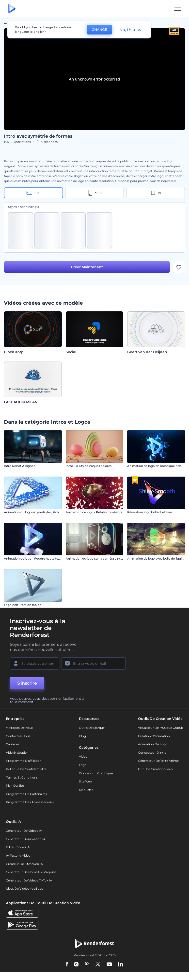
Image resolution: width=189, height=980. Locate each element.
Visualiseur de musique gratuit (161, 728)
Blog (82, 736)
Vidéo (83, 756)
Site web (85, 781)
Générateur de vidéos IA (24, 831)
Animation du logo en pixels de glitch (31, 512)
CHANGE (99, 30)
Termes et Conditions (22, 777)
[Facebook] (67, 964)
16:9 (33, 193)
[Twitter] (98, 964)
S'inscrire (27, 683)
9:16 (94, 193)
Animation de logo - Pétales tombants (94, 512)
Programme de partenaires (26, 794)
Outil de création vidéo (155, 769)
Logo (83, 765)
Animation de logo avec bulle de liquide (156, 558)
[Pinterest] (87, 964)
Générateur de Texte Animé (158, 761)
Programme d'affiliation (24, 761)
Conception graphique (96, 773)
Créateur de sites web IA (24, 864)
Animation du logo (153, 744)
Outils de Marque (92, 728)
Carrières (13, 744)
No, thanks (130, 30)
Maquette (86, 790)
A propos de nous (20, 728)
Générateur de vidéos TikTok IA (29, 880)
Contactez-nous (18, 736)
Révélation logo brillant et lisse (150, 512)
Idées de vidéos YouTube (24, 889)
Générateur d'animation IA (26, 839)
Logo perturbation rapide (23, 605)
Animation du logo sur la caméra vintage (96, 558)
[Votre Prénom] (34, 664)
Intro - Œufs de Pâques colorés (89, 466)
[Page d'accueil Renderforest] (12, 9)
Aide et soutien (17, 753)
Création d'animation (154, 736)
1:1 (156, 193)
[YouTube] (109, 964)
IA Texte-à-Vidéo (18, 855)
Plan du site (15, 786)
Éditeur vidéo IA (18, 847)
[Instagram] (76, 964)
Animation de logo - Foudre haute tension (35, 558)
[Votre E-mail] (94, 664)
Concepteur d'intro (152, 753)
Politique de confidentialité (26, 769)
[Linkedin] (121, 964)
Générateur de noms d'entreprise (31, 872)
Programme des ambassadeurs (30, 802)
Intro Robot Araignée (20, 466)
